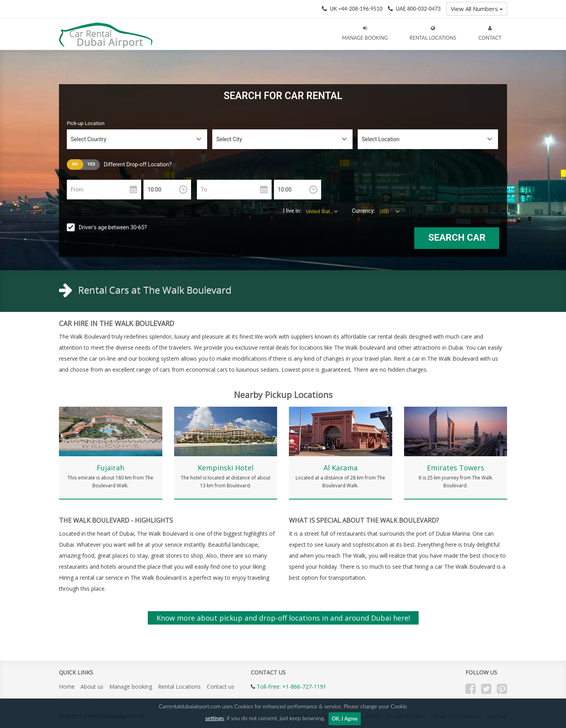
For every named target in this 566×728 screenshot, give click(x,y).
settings (215, 718)
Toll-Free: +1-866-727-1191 (291, 687)
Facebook (470, 689)
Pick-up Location (86, 123)
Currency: (363, 211)
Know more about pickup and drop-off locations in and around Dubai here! (283, 618)
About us (92, 687)
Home (67, 687)
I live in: (292, 211)
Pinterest (502, 689)
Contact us (221, 687)
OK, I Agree (345, 719)
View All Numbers (477, 9)
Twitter (486, 689)
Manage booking (131, 687)
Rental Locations (179, 687)
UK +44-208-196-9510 (356, 9)
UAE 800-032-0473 (418, 9)
